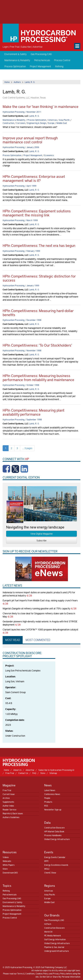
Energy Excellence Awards (56, 865)
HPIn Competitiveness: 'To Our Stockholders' (37, 345)
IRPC (47, 861)
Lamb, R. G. (30, 82)
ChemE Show (50, 873)
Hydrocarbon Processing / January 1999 (21, 285)
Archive (6, 798)
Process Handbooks (53, 835)
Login (5, 47)
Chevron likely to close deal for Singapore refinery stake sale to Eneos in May (39, 615)
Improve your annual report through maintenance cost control (30, 140)
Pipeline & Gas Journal (54, 947)
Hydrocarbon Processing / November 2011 (22, 112)
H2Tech (48, 924)
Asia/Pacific (64, 120)
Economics (49, 155)
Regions (50, 885)
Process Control (62, 60)
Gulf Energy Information (55, 939)
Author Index (8, 806)
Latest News (50, 790)
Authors (17, 82)
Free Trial (14, 47)
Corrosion (21, 123)
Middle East (62, 123)
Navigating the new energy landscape (35, 527)
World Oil (48, 932)
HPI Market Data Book (54, 831)
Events (49, 852)
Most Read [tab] (13, 640)
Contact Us (23, 773)
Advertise (38, 47)
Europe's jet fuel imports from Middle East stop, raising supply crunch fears (40, 600)
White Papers (9, 865)
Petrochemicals (42, 60)
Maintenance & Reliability (17, 60)
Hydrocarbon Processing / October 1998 (21, 385)
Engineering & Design (36, 123)
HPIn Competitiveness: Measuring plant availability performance (34, 412)
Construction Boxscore (54, 828)
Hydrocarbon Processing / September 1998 (22, 419)
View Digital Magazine (41, 534)
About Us (17, 770)
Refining (59, 66)
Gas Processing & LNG (54, 920)
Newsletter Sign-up (53, 810)
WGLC (47, 869)
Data (47, 822)
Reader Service (9, 810)
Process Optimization (15, 66)
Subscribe (26, 47)
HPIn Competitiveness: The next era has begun (39, 245)
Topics (7, 885)
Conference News (52, 794)
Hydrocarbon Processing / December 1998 (22, 320)
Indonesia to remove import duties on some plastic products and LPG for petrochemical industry (39, 594)
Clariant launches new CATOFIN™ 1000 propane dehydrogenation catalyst (40, 629)
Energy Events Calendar (55, 857)
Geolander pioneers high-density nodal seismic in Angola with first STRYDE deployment (40, 623)
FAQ (34, 773)
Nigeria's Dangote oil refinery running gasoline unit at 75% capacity (36, 608)
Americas (53, 120)
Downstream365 (10, 873)
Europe (51, 123)
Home (7, 82)
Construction (8, 123)
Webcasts (7, 861)
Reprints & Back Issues (13, 813)
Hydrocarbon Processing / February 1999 (21, 251)
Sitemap (53, 773)
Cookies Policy (42, 974)
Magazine (9, 785)
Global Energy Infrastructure (57, 839)
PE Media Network (53, 935)
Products (48, 802)
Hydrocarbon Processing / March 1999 (20, 220)
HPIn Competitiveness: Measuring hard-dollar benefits (38, 313)
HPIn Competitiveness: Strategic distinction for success (39, 278)
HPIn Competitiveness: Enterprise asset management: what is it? (34, 178)
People (47, 798)
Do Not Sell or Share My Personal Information (60, 977)
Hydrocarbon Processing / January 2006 (21, 147)
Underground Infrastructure (57, 951)
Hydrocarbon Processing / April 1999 (19, 186)
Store (43, 773)
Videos (6, 857)
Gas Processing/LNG (41, 54)
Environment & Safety (16, 54)
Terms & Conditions (26, 974)
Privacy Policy (59, 974)
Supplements (8, 802)
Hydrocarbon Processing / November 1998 (22, 350)
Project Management (40, 66)
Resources (10, 852)
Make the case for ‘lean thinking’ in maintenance (41, 106)
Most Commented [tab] (38, 640)
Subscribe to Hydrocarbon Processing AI (56, 770)
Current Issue (9, 794)
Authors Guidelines (11, 817)
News (48, 785)
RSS (46, 806)
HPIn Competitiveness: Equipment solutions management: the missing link (37, 213)
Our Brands (52, 915)
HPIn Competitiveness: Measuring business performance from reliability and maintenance (38, 378)
